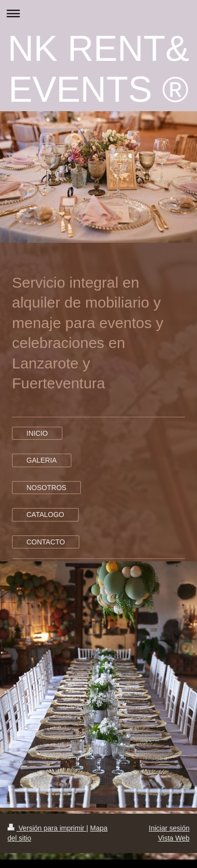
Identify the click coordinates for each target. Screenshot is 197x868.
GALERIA (42, 460)
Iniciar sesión (169, 828)
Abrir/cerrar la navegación (98, 13)
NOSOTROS (46, 488)
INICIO (37, 433)
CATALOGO (45, 515)
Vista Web (174, 838)
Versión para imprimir (47, 828)
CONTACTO (46, 542)
